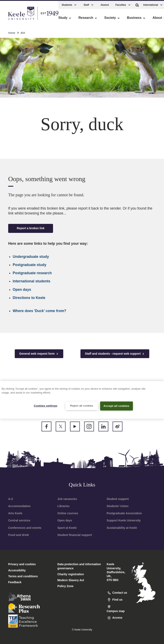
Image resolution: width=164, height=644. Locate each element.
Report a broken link (31, 228)
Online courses (68, 513)
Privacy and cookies (22, 564)
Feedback (15, 582)
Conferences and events (25, 528)
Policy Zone (65, 586)
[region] (82, 400)
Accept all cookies (116, 406)
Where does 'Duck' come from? (40, 311)
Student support (118, 499)
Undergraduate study (31, 257)
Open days (22, 290)
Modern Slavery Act (71, 580)
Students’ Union (118, 506)
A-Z (11, 499)
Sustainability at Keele (122, 528)
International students (32, 281)
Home (12, 32)
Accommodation (19, 506)
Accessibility (15, 21)
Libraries (63, 506)
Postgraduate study (29, 265)
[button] (137, 4)
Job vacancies (67, 499)
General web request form (39, 354)
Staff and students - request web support (115, 354)
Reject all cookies (82, 406)
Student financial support (75, 535)
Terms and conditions (23, 576)
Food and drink (19, 535)
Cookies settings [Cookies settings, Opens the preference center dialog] (46, 406)
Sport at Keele (67, 528)
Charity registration (71, 574)
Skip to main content (22, 21)
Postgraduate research (32, 273)
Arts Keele (15, 513)
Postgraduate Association (124, 513)
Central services (19, 520)
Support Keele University (124, 520)
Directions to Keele (29, 298)
